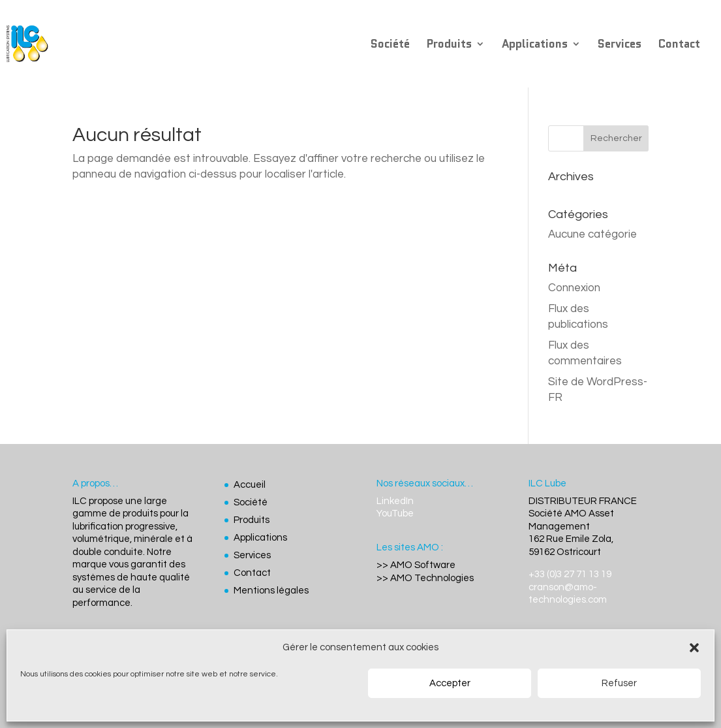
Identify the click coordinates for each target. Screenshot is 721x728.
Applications (535, 45)
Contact (679, 45)
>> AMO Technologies (425, 578)
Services (620, 45)
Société (390, 45)
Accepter (450, 683)
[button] (694, 648)
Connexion (574, 288)
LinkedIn (395, 501)
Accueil (250, 485)
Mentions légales (271, 591)
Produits (449, 45)
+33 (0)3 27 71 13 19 (570, 574)
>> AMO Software (416, 565)
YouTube (395, 514)
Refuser (619, 683)
